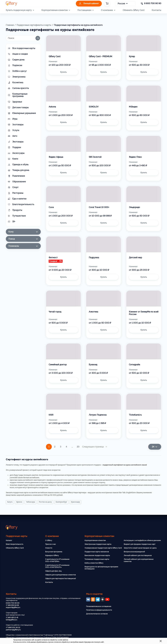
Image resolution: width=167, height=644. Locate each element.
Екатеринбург (66, 502)
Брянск (21, 502)
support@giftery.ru (13, 607)
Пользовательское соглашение (99, 606)
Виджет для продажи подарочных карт (140, 544)
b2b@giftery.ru (12, 620)
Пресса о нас (50, 544)
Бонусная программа (54, 552)
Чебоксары (33, 502)
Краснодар (81, 502)
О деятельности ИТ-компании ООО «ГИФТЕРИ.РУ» (57, 566)
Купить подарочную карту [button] (20, 10)
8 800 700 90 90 (13, 603)
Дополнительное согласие (97, 614)
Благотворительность (14, 544)
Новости (49, 548)
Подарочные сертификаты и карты (34, 25)
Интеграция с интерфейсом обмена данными (142, 540)
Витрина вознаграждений (134, 552)
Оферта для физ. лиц (53, 571)
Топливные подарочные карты (97, 559)
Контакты (156, 10)
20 (78, 447)
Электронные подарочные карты (98, 544)
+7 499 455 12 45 (12, 618)
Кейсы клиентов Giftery (94, 563)
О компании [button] (108, 10)
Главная (10, 25)
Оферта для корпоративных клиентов (60, 575)
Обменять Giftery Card (134, 10)
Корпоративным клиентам (95, 540)
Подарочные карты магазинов (97, 552)
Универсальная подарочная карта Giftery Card (103, 548)
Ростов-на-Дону (49, 502)
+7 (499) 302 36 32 (13, 627)
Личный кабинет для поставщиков (138, 555)
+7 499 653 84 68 (12, 605)
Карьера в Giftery (52, 555)
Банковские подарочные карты (97, 555)
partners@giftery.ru (13, 630)
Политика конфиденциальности (99, 610)
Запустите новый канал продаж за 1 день (140, 548)
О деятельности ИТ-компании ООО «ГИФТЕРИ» (57, 560)
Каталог (9, 540)
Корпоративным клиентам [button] (56, 10)
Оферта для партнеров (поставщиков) (60, 578)
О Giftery (49, 540)
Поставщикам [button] (86, 10)
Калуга (10, 502)
